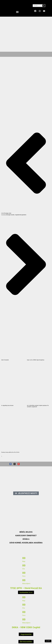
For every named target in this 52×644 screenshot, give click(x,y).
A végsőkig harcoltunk (7, 405)
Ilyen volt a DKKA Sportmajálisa (36, 360)
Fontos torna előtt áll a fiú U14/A (10, 452)
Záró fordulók (5, 360)
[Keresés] (44, 6)
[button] (17, 12)
